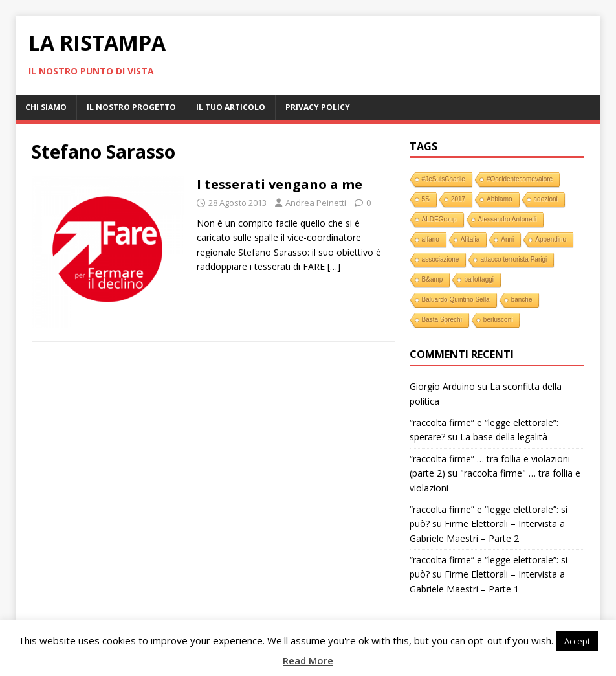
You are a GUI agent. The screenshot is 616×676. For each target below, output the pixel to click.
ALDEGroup (439, 219)
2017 (458, 199)
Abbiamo (499, 199)
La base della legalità (504, 437)
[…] (334, 266)
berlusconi (498, 320)
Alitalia (470, 239)
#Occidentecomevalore (520, 179)
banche (522, 299)
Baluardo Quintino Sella (456, 299)
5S (426, 199)
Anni (507, 239)
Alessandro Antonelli (508, 219)
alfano (431, 239)
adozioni (546, 199)
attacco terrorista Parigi (513, 259)
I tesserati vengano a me (280, 184)
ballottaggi (479, 279)
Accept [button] (577, 641)
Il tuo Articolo (231, 107)
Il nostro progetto (131, 107)
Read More (308, 660)
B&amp (433, 279)
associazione (441, 259)
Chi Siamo (46, 107)
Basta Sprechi (442, 320)
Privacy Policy (318, 107)
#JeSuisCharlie (444, 179)
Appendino (551, 239)
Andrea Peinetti (316, 203)
